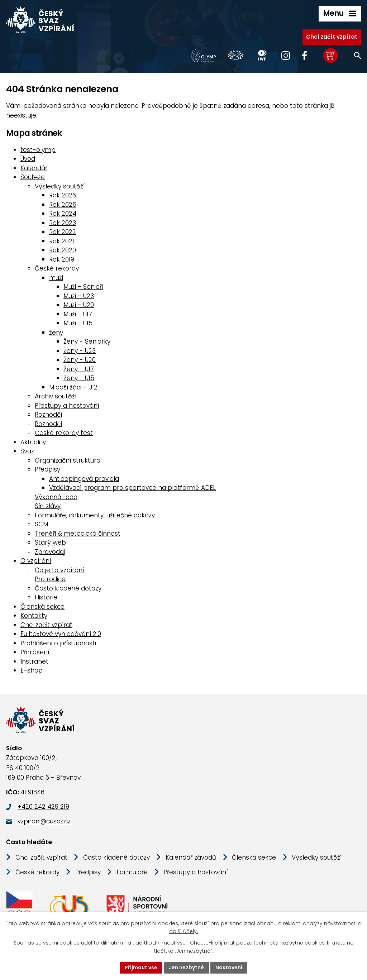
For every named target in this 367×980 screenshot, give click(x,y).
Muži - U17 (78, 314)
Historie (46, 597)
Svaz (27, 451)
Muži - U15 (78, 323)
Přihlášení (35, 652)
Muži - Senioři (83, 287)
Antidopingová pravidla (84, 479)
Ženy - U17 (79, 369)
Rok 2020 (63, 250)
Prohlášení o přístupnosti (58, 643)
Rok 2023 (63, 223)
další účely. (183, 932)
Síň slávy (48, 506)
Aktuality (33, 442)
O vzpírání (36, 561)
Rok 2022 (63, 232)
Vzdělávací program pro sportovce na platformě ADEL (132, 488)
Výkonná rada (56, 497)
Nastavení (229, 967)
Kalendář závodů (191, 857)
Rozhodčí (48, 415)
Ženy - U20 (80, 360)
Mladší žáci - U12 (73, 387)
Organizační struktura (68, 460)
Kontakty (34, 616)
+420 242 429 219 (43, 807)
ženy (56, 333)
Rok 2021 (62, 241)
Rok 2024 (63, 214)
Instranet (34, 661)
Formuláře (132, 872)
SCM (41, 524)
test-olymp (38, 150)
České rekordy (57, 268)
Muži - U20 (79, 305)
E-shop (32, 670)
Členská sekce (42, 607)
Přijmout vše (141, 967)
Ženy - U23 (80, 351)
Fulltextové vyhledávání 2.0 (61, 634)
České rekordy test (64, 433)
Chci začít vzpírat (332, 37)
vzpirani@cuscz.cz (44, 821)
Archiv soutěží (56, 396)
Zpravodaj (50, 552)
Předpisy (47, 469)
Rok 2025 (63, 205)
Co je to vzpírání (59, 570)
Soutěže (33, 177)
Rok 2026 (63, 195)
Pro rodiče (50, 579)
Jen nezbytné (186, 967)
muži (56, 278)
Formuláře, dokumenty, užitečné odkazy (95, 515)
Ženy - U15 (79, 378)
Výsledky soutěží (60, 186)
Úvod (28, 159)
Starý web (50, 542)
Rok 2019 (62, 259)
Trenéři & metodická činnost (78, 534)
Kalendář (34, 168)
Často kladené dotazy (68, 588)
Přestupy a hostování (67, 406)
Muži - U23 (79, 296)
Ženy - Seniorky (87, 341)
